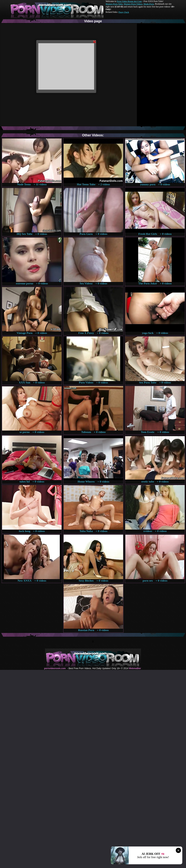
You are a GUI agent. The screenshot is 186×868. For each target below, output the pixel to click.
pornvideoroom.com (55, 668)
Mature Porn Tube (114, 4)
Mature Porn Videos (133, 4)
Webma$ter (135, 668)
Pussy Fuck (124, 12)
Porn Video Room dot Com (129, 1)
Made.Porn (149, 4)
